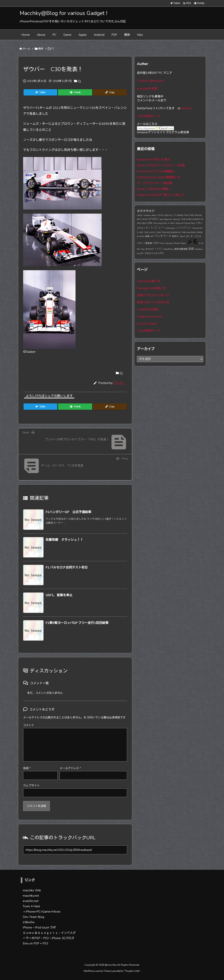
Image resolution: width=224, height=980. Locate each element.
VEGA (140, 215)
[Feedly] (75, 92)
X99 (141, 232)
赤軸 (147, 236)
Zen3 (183, 236)
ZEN (150, 223)
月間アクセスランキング (153, 295)
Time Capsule (166, 243)
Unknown (170, 228)
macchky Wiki (32, 890)
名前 (27, 768)
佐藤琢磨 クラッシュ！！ (64, 540)
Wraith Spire (180, 243)
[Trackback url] (75, 850)
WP (152, 236)
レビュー (158, 228)
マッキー (119, 383)
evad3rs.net (31, 901)
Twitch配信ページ (149, 116)
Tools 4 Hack (31, 906)
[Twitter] (40, 92)
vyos (161, 219)
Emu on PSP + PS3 (35, 943)
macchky (186, 108)
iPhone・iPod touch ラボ (39, 928)
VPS (161, 253)
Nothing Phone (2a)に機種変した (159, 177)
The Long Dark (160, 223)
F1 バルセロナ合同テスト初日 (67, 568)
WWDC (153, 219)
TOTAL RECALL (165, 215)
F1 (52, 49)
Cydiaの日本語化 (148, 310)
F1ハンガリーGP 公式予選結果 (68, 512)
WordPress (169, 249)
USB (156, 243)
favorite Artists (147, 324)
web (159, 248)
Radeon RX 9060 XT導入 (154, 160)
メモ (192, 242)
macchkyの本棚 (147, 89)
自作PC (176, 236)
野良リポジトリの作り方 (153, 302)
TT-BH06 (179, 215)
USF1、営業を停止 (59, 595)
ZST (188, 236)
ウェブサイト (31, 786)
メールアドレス (70, 768)
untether (184, 227)
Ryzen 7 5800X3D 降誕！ (154, 189)
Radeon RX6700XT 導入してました (161, 195)
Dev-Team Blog (33, 917)
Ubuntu (176, 219)
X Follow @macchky (150, 81)
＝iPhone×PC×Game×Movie (42, 912)
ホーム (26, 49)
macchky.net (31, 896)
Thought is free (132, 971)
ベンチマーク (163, 236)
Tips (143, 249)
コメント (29, 725)
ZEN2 (144, 223)
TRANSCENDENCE (171, 232)
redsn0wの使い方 (149, 281)
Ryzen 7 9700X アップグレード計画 (161, 165)
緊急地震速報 (181, 249)
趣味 (41, 49)
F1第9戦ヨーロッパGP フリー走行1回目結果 (77, 623)
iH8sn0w (29, 922)
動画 (191, 249)
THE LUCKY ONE (152, 232)
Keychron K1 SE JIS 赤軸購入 (156, 171)
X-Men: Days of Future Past (182, 223)
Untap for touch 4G (150, 317)
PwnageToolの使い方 (151, 288)
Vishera (147, 215)
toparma (168, 219)
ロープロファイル (149, 253)
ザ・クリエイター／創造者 (155, 183)
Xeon (154, 215)
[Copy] (110, 92)
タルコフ (150, 249)
